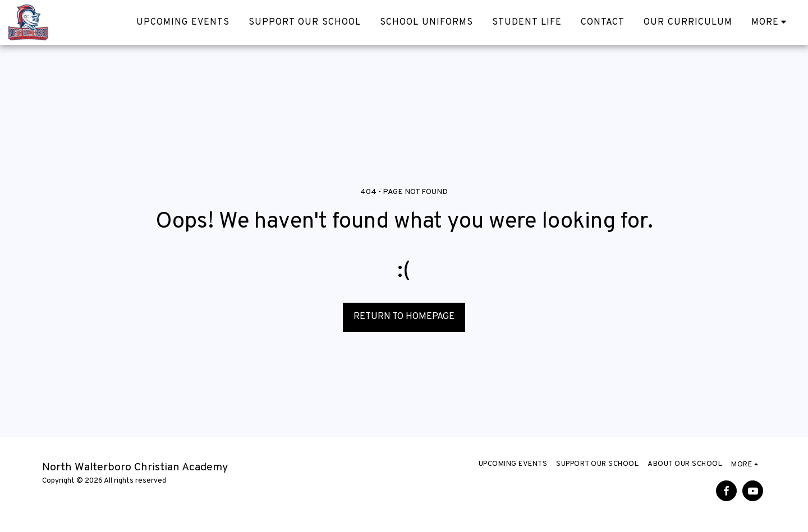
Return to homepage (404, 316)
